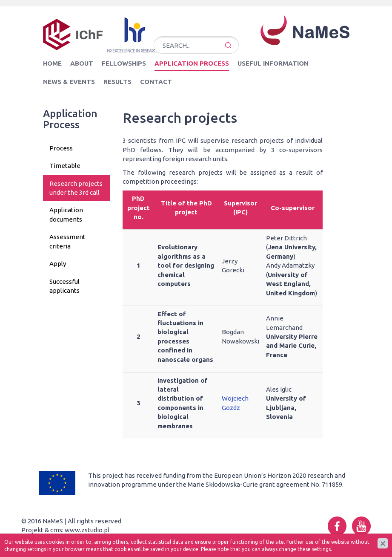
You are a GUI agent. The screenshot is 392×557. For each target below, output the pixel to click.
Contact (156, 82)
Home (52, 63)
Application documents (66, 214)
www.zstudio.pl (87, 530)
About (82, 63)
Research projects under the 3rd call (76, 188)
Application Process (192, 63)
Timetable (65, 166)
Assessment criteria (67, 241)
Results (117, 82)
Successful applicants (64, 286)
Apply (58, 264)
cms (56, 530)
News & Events (69, 82)
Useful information (273, 63)
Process (61, 148)
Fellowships (124, 63)
